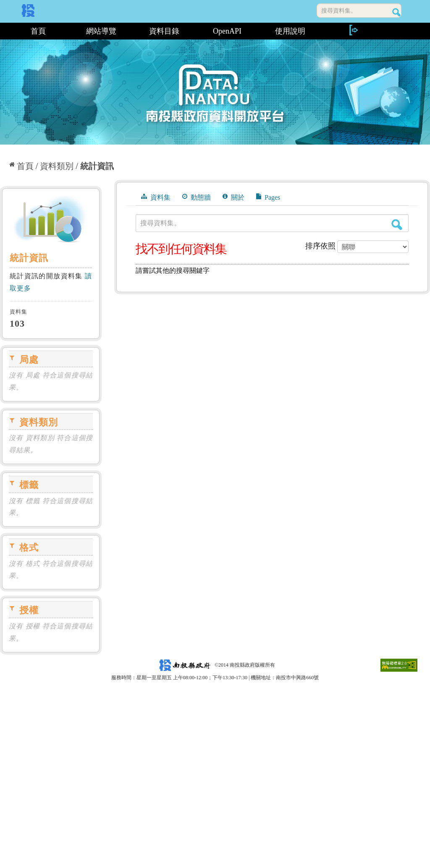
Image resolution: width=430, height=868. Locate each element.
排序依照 (320, 246)
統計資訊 (97, 166)
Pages (268, 197)
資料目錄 (164, 31)
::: (3, 31)
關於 (233, 197)
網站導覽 (101, 31)
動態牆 (197, 197)
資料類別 (57, 166)
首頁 (38, 31)
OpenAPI (227, 31)
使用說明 (290, 31)
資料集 (156, 197)
